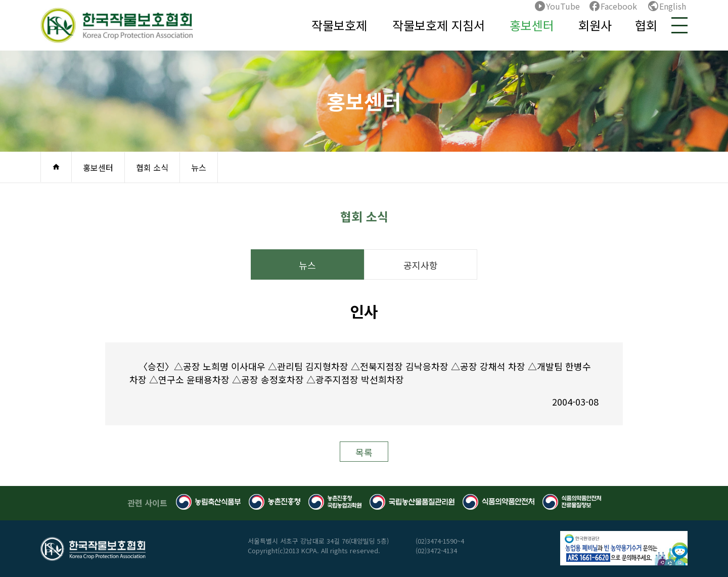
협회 (646, 25)
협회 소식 (152, 167)
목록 (364, 452)
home (56, 167)
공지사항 (421, 265)
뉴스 (199, 167)
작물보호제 (339, 25)
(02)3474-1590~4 (440, 541)
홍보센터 (532, 25)
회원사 (595, 25)
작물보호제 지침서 (439, 25)
